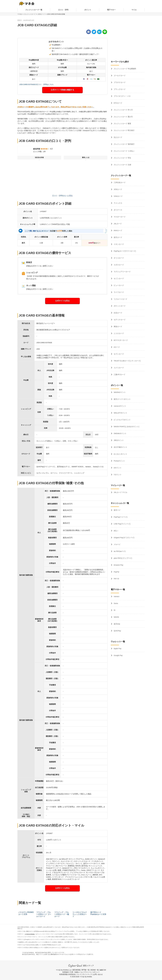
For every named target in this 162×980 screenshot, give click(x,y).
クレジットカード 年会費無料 (125, 69)
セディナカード (119, 320)
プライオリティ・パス (122, 96)
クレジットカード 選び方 (123, 117)
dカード (117, 347)
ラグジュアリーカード (122, 272)
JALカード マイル (120, 492)
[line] (105, 32)
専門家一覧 (85, 970)
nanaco (116, 596)
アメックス (118, 203)
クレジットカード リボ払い (124, 151)
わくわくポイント (120, 454)
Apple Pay (117, 648)
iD (114, 610)
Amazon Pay (118, 565)
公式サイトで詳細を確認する (62, 90)
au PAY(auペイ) (119, 551)
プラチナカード (119, 82)
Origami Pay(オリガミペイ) (124, 538)
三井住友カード (119, 182)
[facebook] (89, 32)
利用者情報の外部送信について (70, 974)
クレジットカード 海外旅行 (124, 144)
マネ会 (20, 14)
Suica (116, 603)
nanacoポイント (120, 406)
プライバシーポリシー (92, 972)
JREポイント (119, 440)
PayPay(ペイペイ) (120, 517)
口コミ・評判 (63, 10)
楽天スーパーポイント (122, 399)
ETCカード (118, 103)
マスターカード (119, 217)
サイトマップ (87, 974)
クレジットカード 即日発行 (124, 130)
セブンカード (119, 354)
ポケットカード (119, 306)
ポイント (88, 10)
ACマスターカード (121, 340)
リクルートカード (120, 299)
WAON (116, 617)
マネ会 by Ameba (30, 934)
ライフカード (119, 292)
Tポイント (117, 475)
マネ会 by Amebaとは (63, 970)
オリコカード (119, 258)
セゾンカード (119, 278)
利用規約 (66, 972)
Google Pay (118, 655)
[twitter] (94, 32)
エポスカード (119, 265)
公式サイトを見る (62, 301)
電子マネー (111, 10)
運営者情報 (76, 970)
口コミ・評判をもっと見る (62, 196)
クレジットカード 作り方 (123, 110)
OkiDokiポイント (120, 433)
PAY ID (116, 579)
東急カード (118, 326)
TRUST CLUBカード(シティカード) (127, 361)
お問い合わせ (98, 974)
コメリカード (119, 368)
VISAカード (118, 196)
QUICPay (117, 631)
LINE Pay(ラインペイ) (122, 524)
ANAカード (118, 230)
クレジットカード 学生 (122, 158)
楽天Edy (117, 624)
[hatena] (99, 32)
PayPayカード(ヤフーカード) (125, 251)
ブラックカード (119, 89)
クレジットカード (30, 14)
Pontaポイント (119, 461)
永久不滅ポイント (120, 447)
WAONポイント (119, 392)
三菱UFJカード (119, 374)
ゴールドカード (119, 76)
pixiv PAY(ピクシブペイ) (123, 558)
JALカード (118, 224)
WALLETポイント (120, 413)
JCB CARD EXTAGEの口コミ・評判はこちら (36, 84)
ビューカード (119, 285)
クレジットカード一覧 (34, 10)
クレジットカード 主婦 (122, 165)
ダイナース (118, 210)
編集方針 (103, 970)
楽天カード (118, 237)
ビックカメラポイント (122, 420)
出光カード (118, 313)
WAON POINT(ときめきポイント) (126, 427)
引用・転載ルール (76, 972)
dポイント (117, 468)
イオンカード (119, 244)
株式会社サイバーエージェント (61, 954)
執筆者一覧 (95, 970)
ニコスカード (119, 333)
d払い (116, 531)
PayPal (116, 572)
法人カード (118, 137)
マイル (134, 10)
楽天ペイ (117, 510)
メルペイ (117, 544)
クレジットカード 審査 (122, 124)
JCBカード (41, 14)
